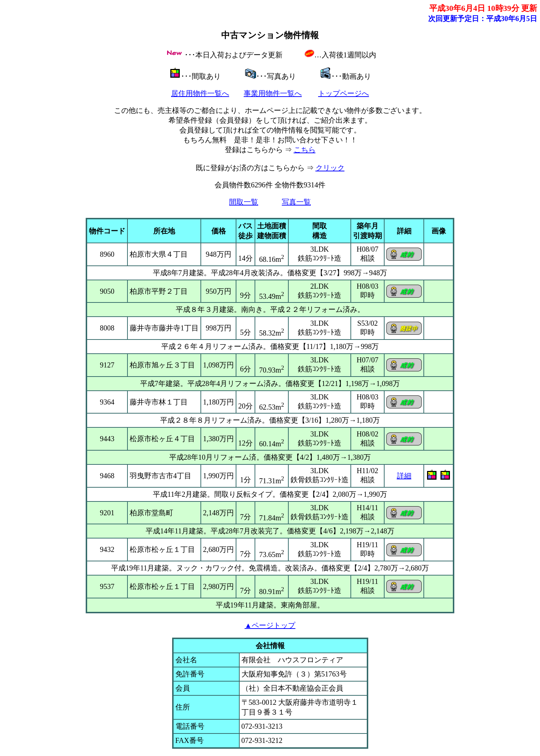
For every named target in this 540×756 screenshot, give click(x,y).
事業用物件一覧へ (273, 93)
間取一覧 (244, 202)
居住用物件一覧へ (200, 93)
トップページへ (344, 93)
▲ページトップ (270, 625)
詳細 (404, 476)
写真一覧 (296, 202)
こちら (305, 150)
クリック (330, 168)
